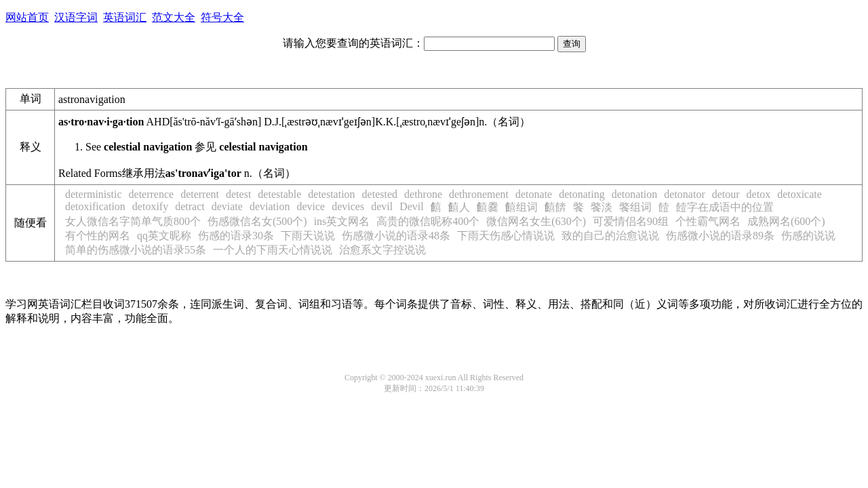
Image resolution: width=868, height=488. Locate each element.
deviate (227, 206)
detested (380, 194)
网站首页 (27, 17)
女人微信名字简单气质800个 (133, 221)
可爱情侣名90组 (631, 221)
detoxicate (800, 194)
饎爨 (488, 207)
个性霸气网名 (708, 221)
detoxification (95, 206)
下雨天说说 (308, 236)
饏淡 (601, 207)
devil (382, 206)
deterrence (152, 194)
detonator (684, 194)
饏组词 (635, 207)
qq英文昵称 (164, 236)
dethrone (423, 194)
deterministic (94, 194)
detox (759, 194)
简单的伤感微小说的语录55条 (136, 250)
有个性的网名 (98, 236)
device (311, 206)
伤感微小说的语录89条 (720, 236)
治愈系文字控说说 (382, 250)
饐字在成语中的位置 (725, 207)
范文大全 (174, 17)
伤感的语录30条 (236, 236)
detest (238, 194)
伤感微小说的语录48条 (396, 236)
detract (190, 206)
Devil (412, 206)
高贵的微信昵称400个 (428, 221)
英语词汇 (125, 17)
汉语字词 (76, 17)
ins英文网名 (342, 221)
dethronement (479, 194)
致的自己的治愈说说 (610, 236)
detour (726, 194)
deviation (270, 206)
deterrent (200, 194)
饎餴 (555, 207)
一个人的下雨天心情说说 (273, 250)
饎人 (459, 207)
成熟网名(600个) (786, 221)
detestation (331, 194)
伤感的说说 (808, 236)
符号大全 (222, 17)
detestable (279, 194)
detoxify (150, 206)
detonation (635, 194)
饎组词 (521, 207)
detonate (534, 194)
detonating (582, 194)
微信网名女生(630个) (536, 221)
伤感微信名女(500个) (257, 221)
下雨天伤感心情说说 (506, 236)
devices (348, 206)
